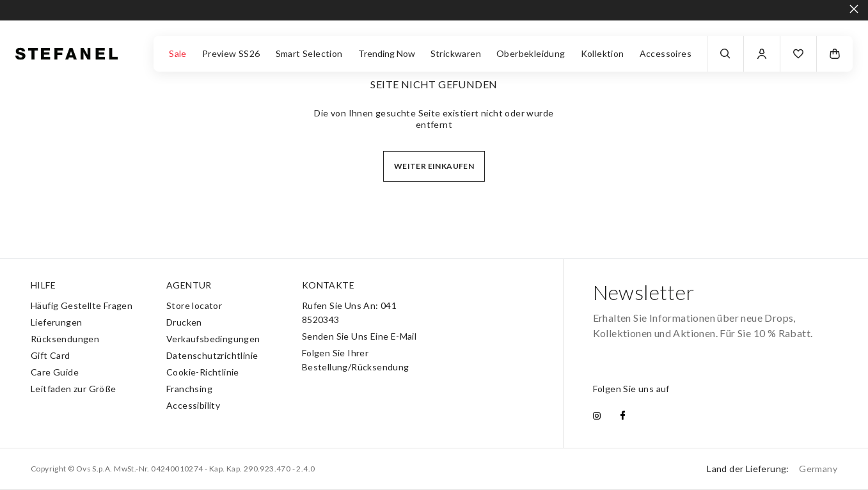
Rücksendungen (65, 339)
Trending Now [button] (387, 53)
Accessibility (193, 405)
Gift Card (51, 355)
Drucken (184, 322)
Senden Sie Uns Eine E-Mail (359, 336)
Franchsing (189, 389)
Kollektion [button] (603, 53)
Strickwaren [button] (456, 53)
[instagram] (597, 416)
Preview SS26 (231, 53)
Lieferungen (56, 322)
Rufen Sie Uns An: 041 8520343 (349, 312)
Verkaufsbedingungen (213, 339)
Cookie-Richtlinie (203, 372)
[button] (798, 54)
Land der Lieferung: (772, 469)
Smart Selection (309, 53)
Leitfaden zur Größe (74, 389)
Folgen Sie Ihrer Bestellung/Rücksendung (356, 360)
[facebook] (623, 416)
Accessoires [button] (666, 53)
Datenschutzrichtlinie (212, 355)
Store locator (194, 305)
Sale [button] (178, 53)
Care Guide (55, 372)
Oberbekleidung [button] (531, 53)
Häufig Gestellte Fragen (82, 305)
